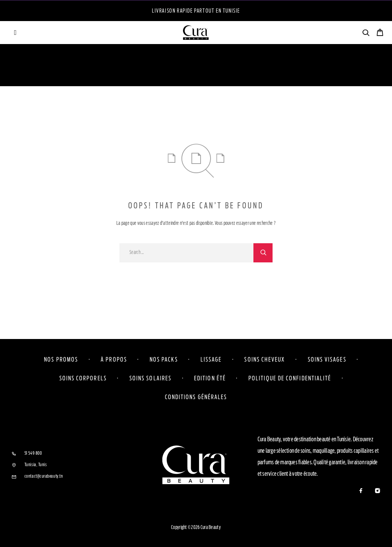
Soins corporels (83, 378)
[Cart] (380, 34)
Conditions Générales (196, 397)
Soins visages (327, 359)
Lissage (211, 359)
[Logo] (196, 33)
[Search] (366, 34)
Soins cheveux (265, 359)
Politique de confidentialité (290, 378)
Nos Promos (61, 359)
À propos (114, 359)
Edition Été (210, 378)
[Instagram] (377, 491)
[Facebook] (361, 491)
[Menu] (15, 33)
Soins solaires (150, 378)
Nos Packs (164, 359)
